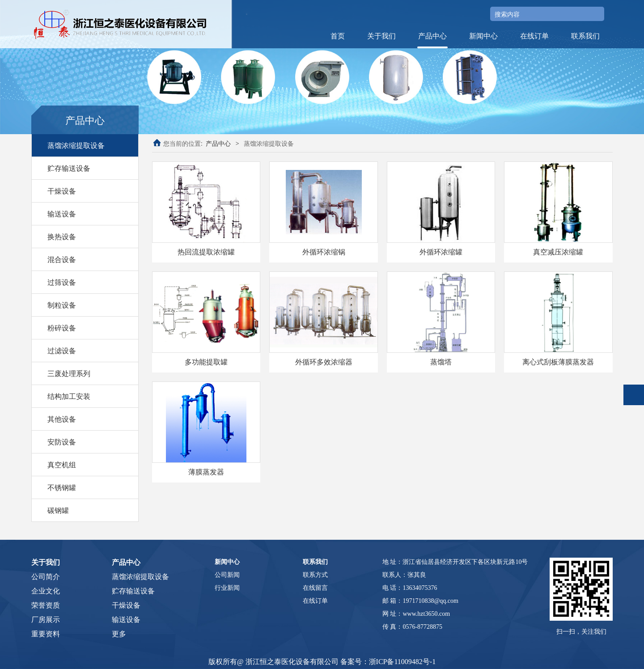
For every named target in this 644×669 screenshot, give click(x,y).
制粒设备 (62, 305)
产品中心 (432, 36)
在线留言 (315, 588)
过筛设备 (62, 282)
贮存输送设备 (69, 168)
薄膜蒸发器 (206, 472)
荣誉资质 (46, 605)
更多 (119, 634)
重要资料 (46, 634)
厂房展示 (46, 620)
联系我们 (585, 36)
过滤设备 (62, 351)
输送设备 (62, 214)
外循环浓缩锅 (324, 252)
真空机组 (62, 465)
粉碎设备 (62, 328)
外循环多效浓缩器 (324, 362)
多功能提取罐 (206, 362)
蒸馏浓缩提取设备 (76, 145)
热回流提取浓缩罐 (206, 252)
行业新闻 (227, 588)
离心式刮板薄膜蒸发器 (558, 362)
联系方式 (315, 575)
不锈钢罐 (62, 487)
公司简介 (46, 577)
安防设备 (62, 442)
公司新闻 (227, 575)
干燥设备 (62, 191)
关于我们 (381, 36)
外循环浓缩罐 (441, 252)
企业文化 (46, 591)
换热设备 (62, 237)
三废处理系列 (69, 373)
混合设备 (62, 259)
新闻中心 (483, 36)
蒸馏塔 (441, 362)
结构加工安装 (69, 396)
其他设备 (62, 419)
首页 (338, 36)
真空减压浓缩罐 (558, 252)
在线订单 (534, 36)
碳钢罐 (58, 510)
